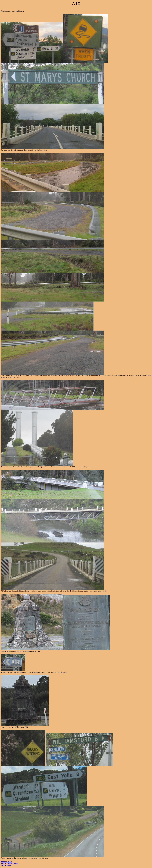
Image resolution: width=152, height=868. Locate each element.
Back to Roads (6, 865)
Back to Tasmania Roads (10, 864)
